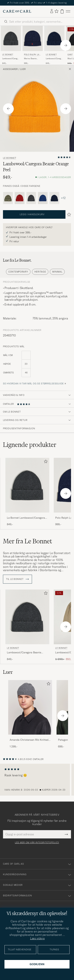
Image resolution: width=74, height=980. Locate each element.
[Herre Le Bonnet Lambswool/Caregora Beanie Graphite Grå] (11, 38)
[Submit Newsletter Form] (66, 834)
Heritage (40, 272)
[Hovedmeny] (68, 11)
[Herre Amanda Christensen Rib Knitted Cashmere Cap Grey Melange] (30, 707)
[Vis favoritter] (56, 11)
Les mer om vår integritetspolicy (37, 843)
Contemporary (18, 272)
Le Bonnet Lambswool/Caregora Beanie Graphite (26, 518)
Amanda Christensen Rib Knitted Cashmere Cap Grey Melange (29, 740)
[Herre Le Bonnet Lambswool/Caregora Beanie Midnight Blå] (54, 38)
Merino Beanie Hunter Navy (30, 59)
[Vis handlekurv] (62, 11)
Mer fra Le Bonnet (27, 541)
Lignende (30, 445)
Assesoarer (10, 69)
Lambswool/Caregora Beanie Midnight (55, 59)
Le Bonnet (8, 55)
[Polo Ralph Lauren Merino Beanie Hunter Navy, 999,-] (33, 45)
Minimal (57, 272)
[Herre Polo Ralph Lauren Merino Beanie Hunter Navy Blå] (33, 38)
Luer (23, 69)
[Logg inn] (52, 11)
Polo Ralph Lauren (32, 55)
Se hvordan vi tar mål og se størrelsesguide (33, 384)
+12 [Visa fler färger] (63, 198)
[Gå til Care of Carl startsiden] (17, 11)
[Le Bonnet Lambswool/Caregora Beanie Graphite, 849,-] (11, 45)
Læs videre (37, 938)
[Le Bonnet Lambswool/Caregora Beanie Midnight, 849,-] (54, 45)
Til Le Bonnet (17, 579)
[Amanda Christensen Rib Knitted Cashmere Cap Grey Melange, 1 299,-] (30, 714)
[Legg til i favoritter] (45, 462)
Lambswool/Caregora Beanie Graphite (11, 59)
